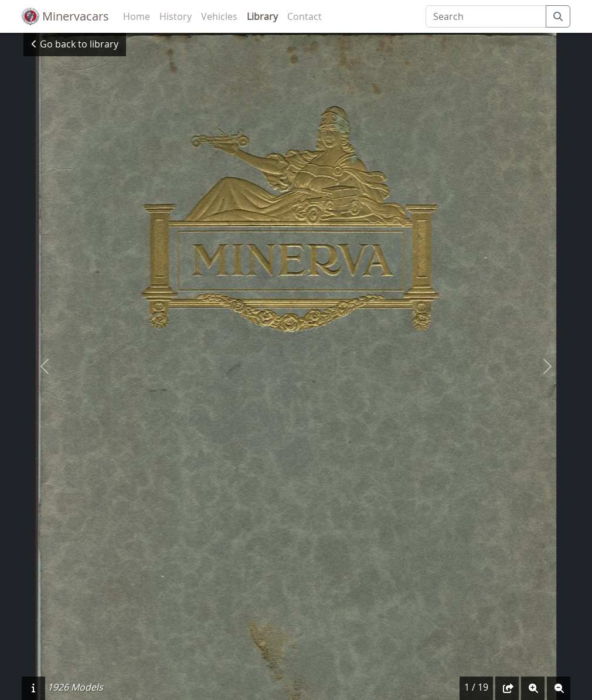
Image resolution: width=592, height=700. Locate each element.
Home (137, 16)
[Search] (486, 16)
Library (262, 16)
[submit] (558, 16)
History (176, 16)
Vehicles (219, 16)
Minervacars (65, 16)
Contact (304, 16)
